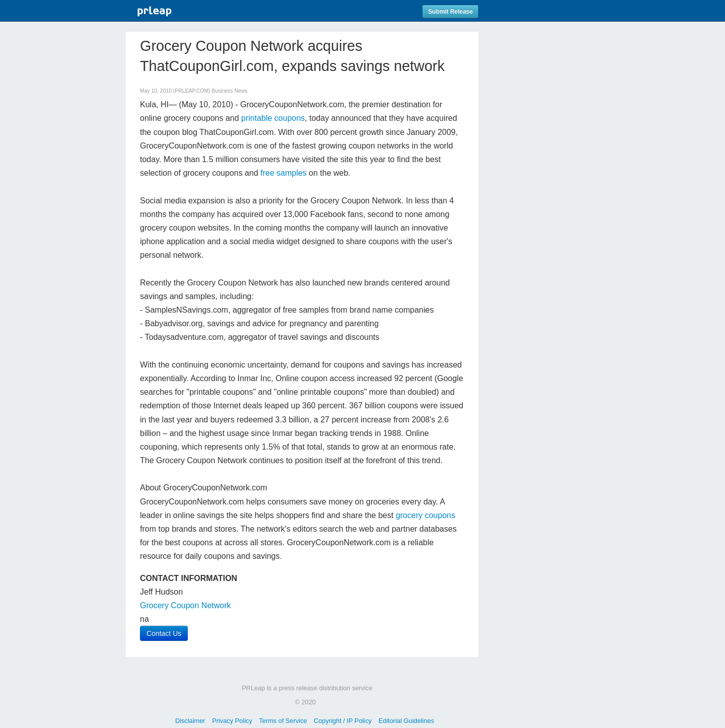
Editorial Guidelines (406, 721)
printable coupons (273, 118)
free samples (283, 173)
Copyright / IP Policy (343, 721)
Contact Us (164, 633)
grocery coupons (425, 515)
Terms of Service (283, 721)
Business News (229, 91)
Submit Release (450, 12)
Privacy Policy (232, 721)
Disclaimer (190, 721)
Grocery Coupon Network (186, 605)
